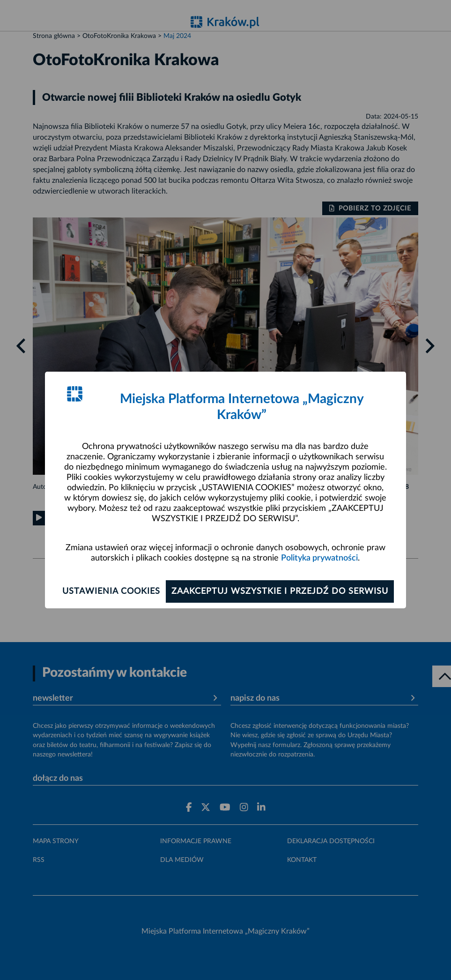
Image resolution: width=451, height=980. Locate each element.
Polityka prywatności (319, 558)
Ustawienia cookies (111, 591)
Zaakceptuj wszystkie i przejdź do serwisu (280, 591)
